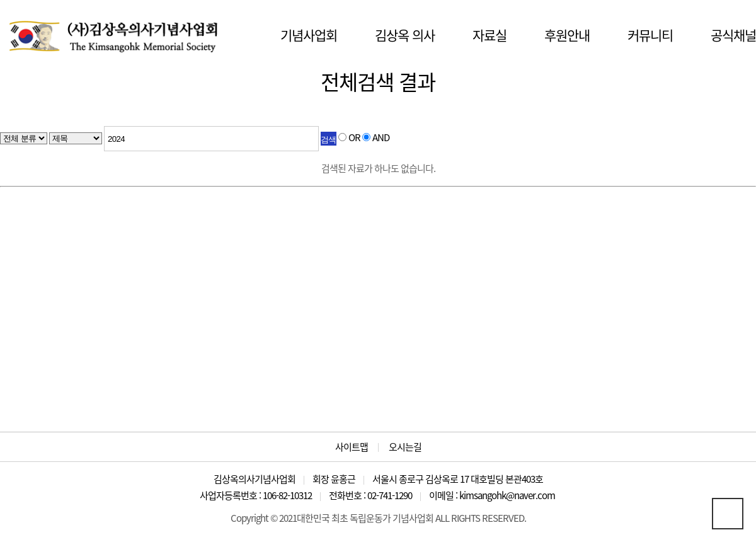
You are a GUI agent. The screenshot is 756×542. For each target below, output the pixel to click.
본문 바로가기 (0, 0)
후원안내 (567, 35)
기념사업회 (309, 35)
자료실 (490, 35)
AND (381, 137)
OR (354, 137)
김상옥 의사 (405, 35)
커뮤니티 (650, 35)
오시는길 (405, 447)
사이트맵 (352, 447)
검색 (329, 140)
